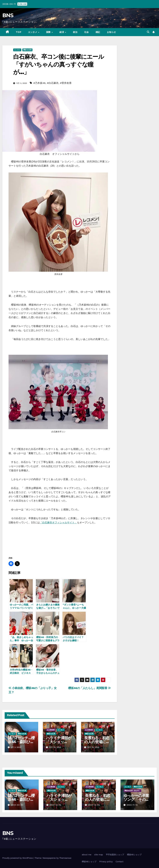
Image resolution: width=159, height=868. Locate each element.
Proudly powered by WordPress (18, 858)
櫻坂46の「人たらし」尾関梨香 (89, 688)
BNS (8, 15)
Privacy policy (106, 862)
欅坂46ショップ (89, 862)
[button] (148, 32)
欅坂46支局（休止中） (133, 791)
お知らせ (111, 32)
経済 (62, 32)
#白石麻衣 (53, 83)
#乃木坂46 (39, 83)
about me (87, 855)
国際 (49, 32)
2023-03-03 (17, 805)
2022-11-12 (132, 805)
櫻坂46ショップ (134, 855)
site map (99, 855)
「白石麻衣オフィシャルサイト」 (58, 522)
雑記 (98, 32)
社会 (87, 32)
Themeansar (65, 858)
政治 (75, 32)
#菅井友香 (66, 83)
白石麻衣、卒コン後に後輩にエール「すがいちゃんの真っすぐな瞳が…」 (59, 64)
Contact (119, 862)
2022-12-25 (55, 805)
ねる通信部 (51, 730)
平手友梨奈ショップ (115, 855)
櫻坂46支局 (27, 50)
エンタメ (33, 32)
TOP (19, 32)
